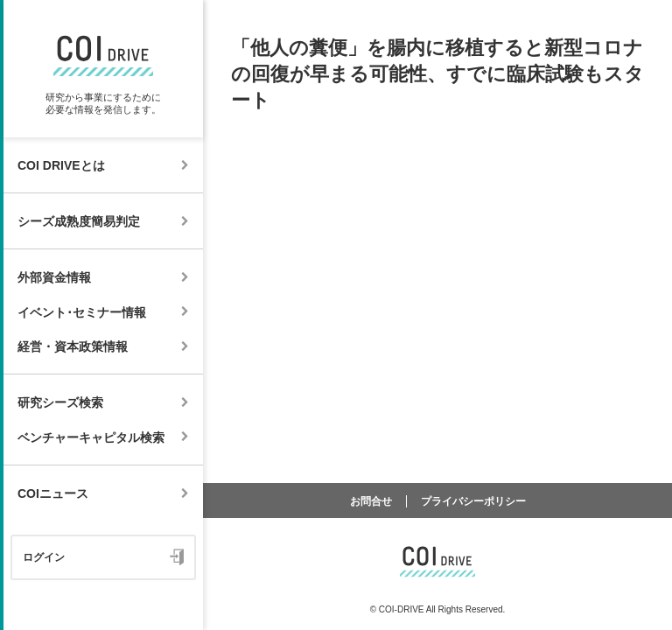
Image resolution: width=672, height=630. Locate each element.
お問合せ (371, 501)
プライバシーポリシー (473, 501)
